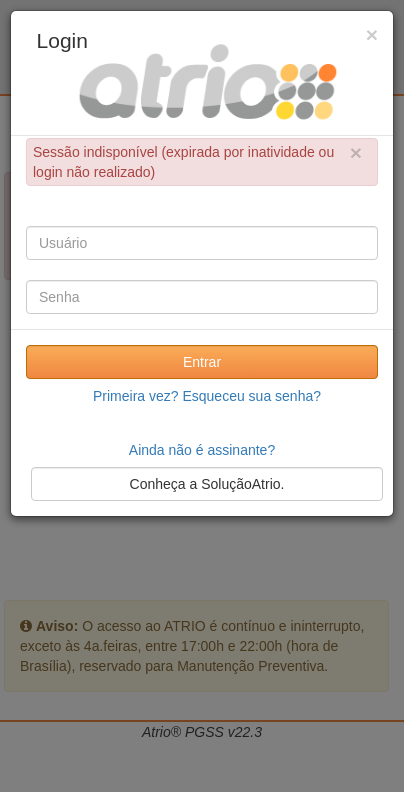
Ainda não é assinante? (202, 450)
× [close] (356, 152)
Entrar (202, 362)
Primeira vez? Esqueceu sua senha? (207, 396)
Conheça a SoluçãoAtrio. (207, 484)
